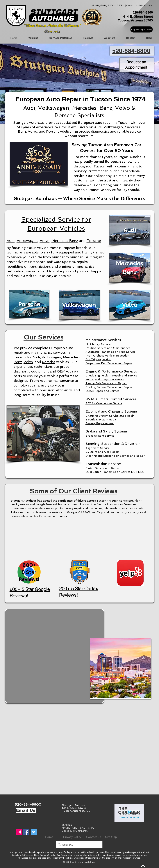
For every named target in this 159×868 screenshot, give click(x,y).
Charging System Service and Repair (110, 416)
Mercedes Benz (65, 241)
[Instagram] (19, 832)
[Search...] (79, 845)
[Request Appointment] (142, 29)
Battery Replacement (100, 423)
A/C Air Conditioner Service (104, 403)
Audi (11, 241)
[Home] (49, 837)
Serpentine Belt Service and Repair (109, 363)
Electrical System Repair (102, 419)
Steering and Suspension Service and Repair (115, 456)
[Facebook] (26, 832)
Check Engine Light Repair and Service (111, 375)
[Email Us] (26, 810)
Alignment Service (98, 448)
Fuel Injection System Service (105, 379)
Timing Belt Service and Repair (106, 383)
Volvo (45, 241)
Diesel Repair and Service (102, 391)
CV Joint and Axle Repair (102, 452)
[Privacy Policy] (72, 837)
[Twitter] (34, 832)
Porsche (94, 241)
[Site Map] (111, 837)
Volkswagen (27, 241)
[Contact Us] (94, 837)
